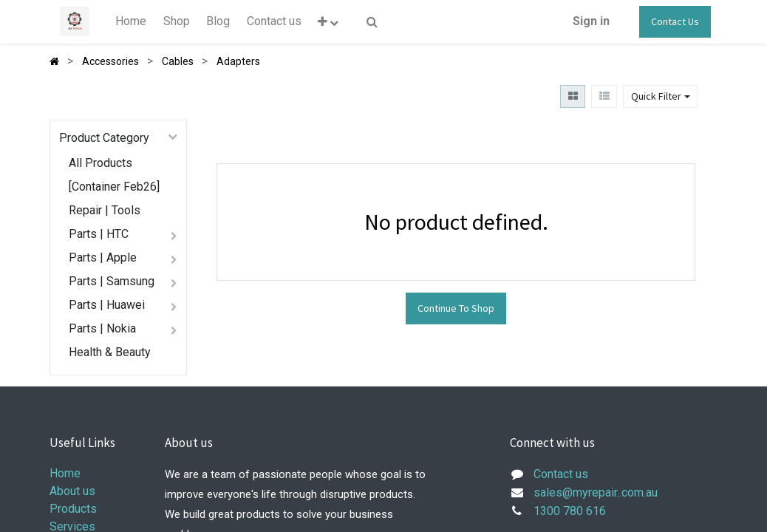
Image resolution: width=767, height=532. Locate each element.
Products (73, 509)
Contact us (561, 474)
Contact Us (675, 21)
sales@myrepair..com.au (596, 492)
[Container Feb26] (114, 187)
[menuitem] (131, 21)
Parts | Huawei (107, 305)
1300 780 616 (570, 511)
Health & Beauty (110, 352)
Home (65, 473)
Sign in (591, 21)
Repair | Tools (105, 210)
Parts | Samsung (112, 281)
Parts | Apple (103, 258)
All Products (100, 163)
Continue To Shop (456, 308)
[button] (328, 22)
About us (72, 491)
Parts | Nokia (102, 328)
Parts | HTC (99, 234)
